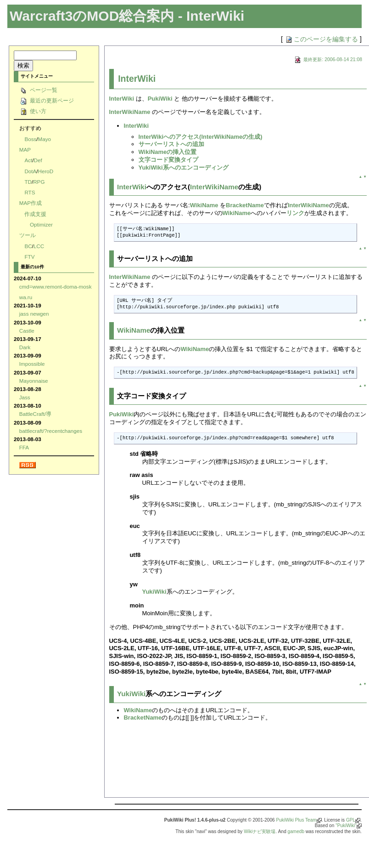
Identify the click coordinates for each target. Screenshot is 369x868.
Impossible (32, 364)
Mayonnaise (34, 381)
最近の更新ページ (47, 100)
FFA (24, 447)
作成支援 (35, 214)
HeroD (46, 171)
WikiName (204, 205)
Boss (30, 139)
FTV (29, 257)
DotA (30, 171)
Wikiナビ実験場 (260, 831)
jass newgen (34, 314)
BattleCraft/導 (35, 414)
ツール (28, 235)
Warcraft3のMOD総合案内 (92, 16)
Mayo (45, 139)
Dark (25, 347)
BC (28, 246)
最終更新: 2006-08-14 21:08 (328, 60)
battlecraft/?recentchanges (51, 431)
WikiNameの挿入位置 (168, 152)
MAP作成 (31, 203)
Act (28, 160)
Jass (25, 397)
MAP (25, 150)
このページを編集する (321, 39)
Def (38, 160)
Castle (27, 331)
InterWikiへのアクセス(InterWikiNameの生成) (201, 137)
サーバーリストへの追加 (171, 144)
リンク (295, 213)
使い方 (33, 111)
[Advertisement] (143, 763)
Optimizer (41, 224)
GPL (351, 820)
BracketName (245, 205)
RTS (30, 192)
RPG (39, 182)
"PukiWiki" (346, 825)
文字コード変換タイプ (168, 160)
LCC (39, 246)
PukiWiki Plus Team (296, 820)
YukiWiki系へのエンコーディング (184, 167)
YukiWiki (154, 592)
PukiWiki (160, 99)
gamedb (296, 831)
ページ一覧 (38, 90)
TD (28, 182)
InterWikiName (130, 112)
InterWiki (137, 79)
